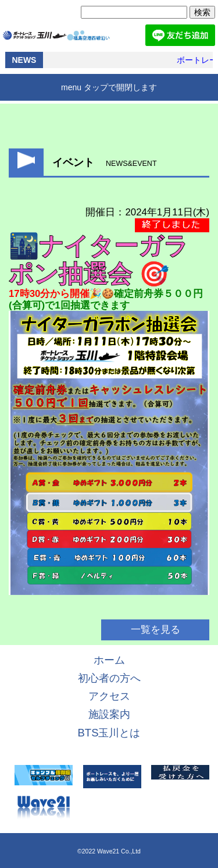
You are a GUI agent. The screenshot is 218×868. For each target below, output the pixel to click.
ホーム (109, 660)
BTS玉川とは (109, 733)
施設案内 (109, 714)
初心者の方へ (109, 678)
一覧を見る (156, 630)
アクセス (109, 696)
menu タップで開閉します (109, 87)
